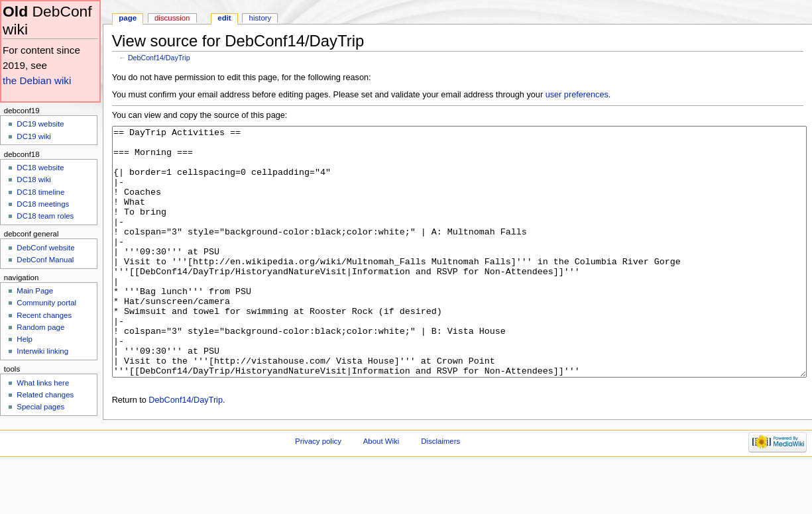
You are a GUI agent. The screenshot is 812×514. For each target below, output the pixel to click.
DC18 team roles (45, 216)
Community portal (46, 303)
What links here (43, 383)
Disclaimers (440, 491)
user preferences (577, 95)
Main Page (35, 291)
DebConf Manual (45, 260)
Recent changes (44, 315)
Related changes (45, 395)
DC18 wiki (34, 180)
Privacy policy (318, 491)
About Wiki (381, 491)
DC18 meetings (43, 204)
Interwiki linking (42, 351)
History (261, 18)
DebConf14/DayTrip (159, 58)
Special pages (40, 407)
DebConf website (45, 248)
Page (128, 18)
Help (25, 339)
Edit (224, 18)
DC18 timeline (40, 192)
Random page (40, 327)
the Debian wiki (37, 80)
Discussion (172, 18)
